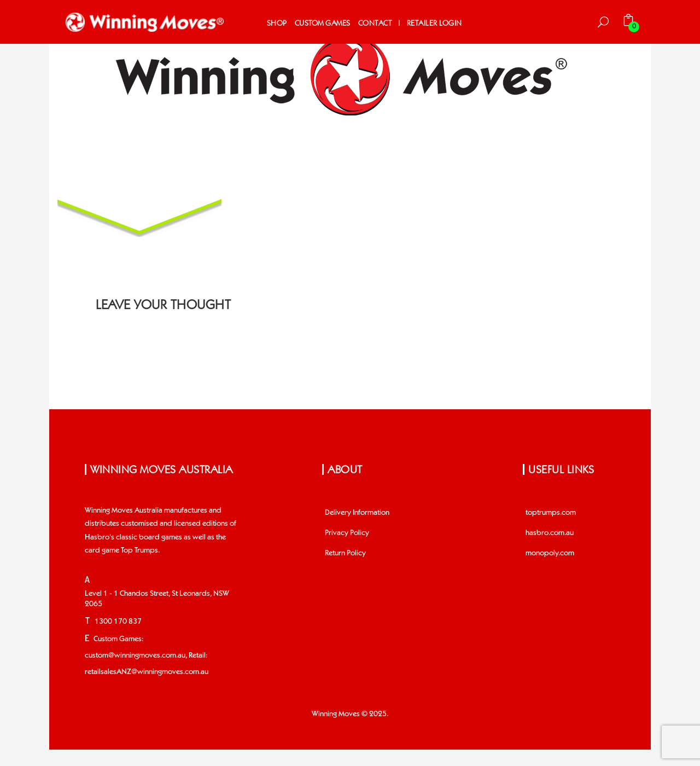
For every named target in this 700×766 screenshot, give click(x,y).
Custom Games (323, 23)
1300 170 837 (118, 622)
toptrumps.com (551, 513)
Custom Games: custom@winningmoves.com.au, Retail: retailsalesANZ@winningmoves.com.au (147, 655)
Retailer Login (434, 23)
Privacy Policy (347, 533)
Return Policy (345, 553)
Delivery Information (357, 513)
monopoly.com (550, 553)
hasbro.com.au (550, 533)
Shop (277, 23)
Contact (375, 23)
